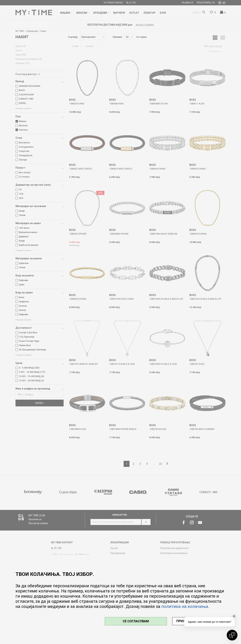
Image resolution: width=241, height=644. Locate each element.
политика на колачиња (185, 606)
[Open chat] (232, 635)
